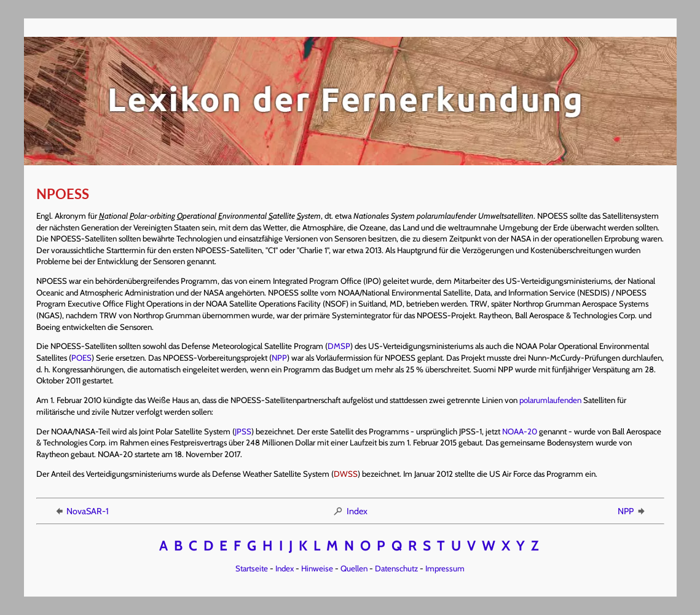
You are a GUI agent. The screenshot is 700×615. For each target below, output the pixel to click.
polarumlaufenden (550, 400)
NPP (279, 358)
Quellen (354, 568)
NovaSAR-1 (81, 511)
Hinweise (317, 568)
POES (81, 358)
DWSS (346, 474)
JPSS (243, 431)
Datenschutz (396, 568)
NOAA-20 (520, 431)
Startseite (252, 568)
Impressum (445, 568)
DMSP (339, 346)
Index (350, 511)
